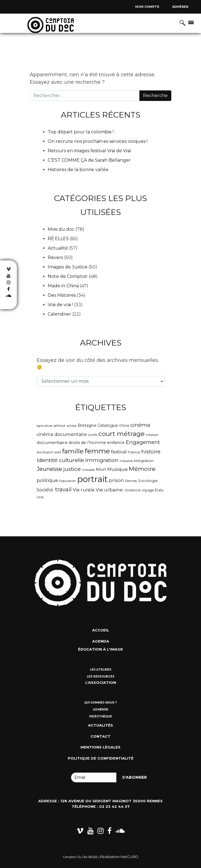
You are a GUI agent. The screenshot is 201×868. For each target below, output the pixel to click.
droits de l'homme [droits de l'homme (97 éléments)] (87, 443)
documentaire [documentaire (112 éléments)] (52, 442)
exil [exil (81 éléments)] (58, 452)
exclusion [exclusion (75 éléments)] (45, 452)
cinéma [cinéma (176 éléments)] (140, 425)
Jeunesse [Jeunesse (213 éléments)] (49, 469)
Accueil (101, 630)
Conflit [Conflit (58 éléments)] (93, 435)
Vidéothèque (100, 716)
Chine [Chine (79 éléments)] (124, 426)
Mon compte (147, 7)
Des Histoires (62, 295)
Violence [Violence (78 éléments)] (133, 490)
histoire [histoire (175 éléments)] (151, 452)
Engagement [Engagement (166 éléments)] (143, 442)
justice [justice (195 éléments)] (72, 469)
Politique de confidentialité (101, 758)
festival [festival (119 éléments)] (119, 452)
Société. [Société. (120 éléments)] (45, 490)
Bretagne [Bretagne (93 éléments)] (87, 425)
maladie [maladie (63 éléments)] (88, 470)
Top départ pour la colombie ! (81, 132)
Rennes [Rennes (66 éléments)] (131, 481)
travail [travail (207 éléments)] (63, 489)
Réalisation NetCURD (119, 857)
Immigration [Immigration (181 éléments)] (102, 460)
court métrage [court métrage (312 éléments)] (121, 434)
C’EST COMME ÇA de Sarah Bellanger (89, 160)
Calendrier (59, 314)
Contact (100, 736)
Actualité (58, 248)
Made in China (63, 286)
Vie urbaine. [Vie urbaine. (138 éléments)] (110, 490)
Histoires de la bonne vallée (78, 170)
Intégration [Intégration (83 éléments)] (144, 461)
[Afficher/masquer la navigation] (191, 22)
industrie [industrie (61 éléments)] (126, 461)
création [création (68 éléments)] (152, 435)
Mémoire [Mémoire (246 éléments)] (142, 469)
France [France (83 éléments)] (134, 452)
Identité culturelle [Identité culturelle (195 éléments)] (60, 460)
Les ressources (101, 677)
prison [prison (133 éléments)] (116, 480)
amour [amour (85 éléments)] (60, 425)
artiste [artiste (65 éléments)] (72, 426)
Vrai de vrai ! (60, 305)
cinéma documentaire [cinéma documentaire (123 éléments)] (62, 434)
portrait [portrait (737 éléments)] (92, 479)
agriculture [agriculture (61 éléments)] (45, 426)
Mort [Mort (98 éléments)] (101, 469)
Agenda (101, 641)
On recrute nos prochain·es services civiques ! (98, 141)
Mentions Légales (100, 747)
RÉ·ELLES (58, 239)
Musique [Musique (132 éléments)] (117, 469)
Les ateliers (101, 670)
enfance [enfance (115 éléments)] (116, 442)
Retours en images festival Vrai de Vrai (89, 151)
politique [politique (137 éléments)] (47, 480)
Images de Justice (68, 267)
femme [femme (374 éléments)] (97, 451)
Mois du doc (61, 229)
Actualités (100, 725)
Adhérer (180, 7)
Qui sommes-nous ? (100, 703)
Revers (55, 257)
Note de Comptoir (68, 276)
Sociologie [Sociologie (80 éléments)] (148, 481)
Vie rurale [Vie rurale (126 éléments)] (84, 490)
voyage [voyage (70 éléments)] (148, 490)
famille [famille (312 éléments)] (73, 451)
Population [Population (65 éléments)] (68, 481)
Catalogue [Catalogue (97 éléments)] (108, 425)
